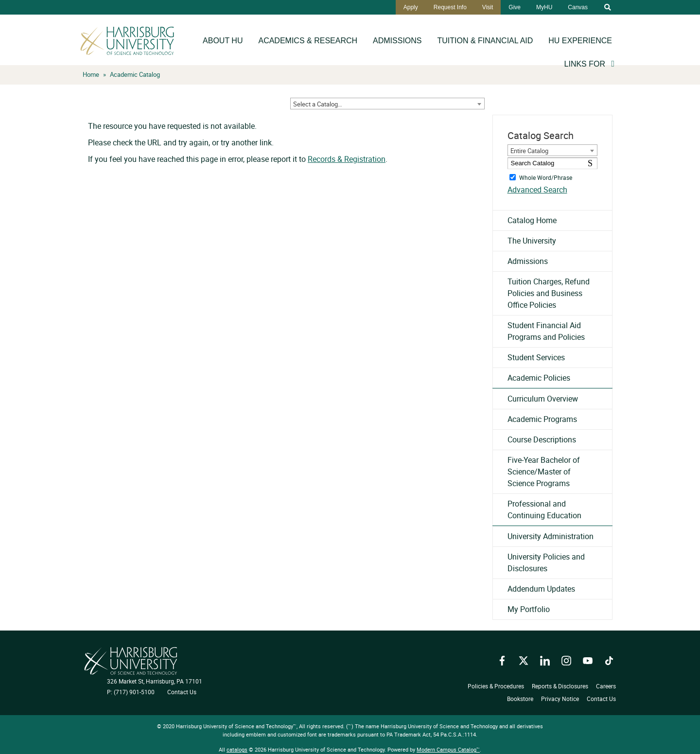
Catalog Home (532, 220)
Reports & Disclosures (560, 686)
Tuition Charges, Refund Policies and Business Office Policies (549, 293)
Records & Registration (347, 159)
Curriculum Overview (543, 399)
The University (532, 241)
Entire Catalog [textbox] (529, 151)
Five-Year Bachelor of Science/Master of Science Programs (544, 472)
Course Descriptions (542, 439)
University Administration (551, 536)
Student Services (536, 357)
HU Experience (580, 41)
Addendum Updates (541, 589)
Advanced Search (537, 190)
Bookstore (520, 699)
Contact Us (182, 692)
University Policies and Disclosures (546, 562)
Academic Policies (539, 378)
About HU (223, 41)
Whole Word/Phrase (546, 177)
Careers (606, 686)
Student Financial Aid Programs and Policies (546, 331)
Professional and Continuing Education (544, 509)
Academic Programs (542, 419)
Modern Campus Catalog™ (448, 749)
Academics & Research (308, 41)
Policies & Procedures (496, 686)
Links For (585, 64)
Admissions (397, 41)
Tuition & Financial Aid (485, 41)
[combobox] (387, 104)
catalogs (237, 749)
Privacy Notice (560, 699)
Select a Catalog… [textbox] (318, 104)
